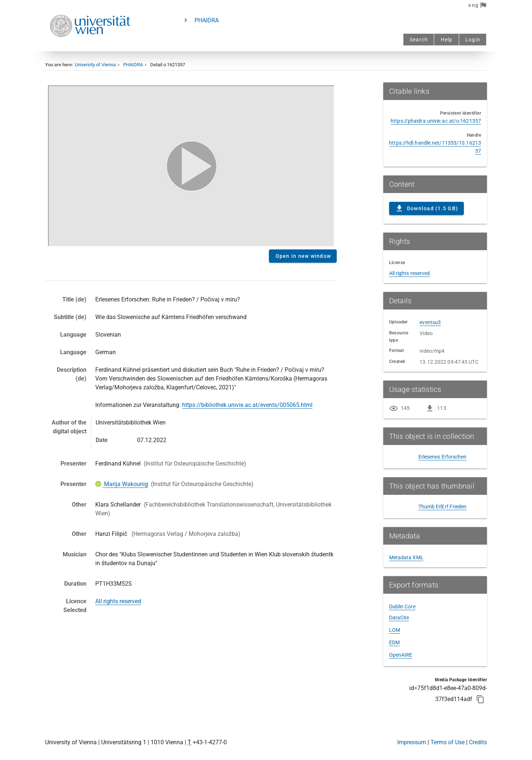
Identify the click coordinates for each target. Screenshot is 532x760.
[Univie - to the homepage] (90, 47)
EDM (394, 642)
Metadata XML (406, 557)
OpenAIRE (401, 655)
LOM (395, 630)
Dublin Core (402, 607)
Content (191, 164)
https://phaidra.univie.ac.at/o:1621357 (436, 121)
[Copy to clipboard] (480, 699)
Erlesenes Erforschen (443, 457)
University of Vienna (95, 65)
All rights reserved (118, 601)
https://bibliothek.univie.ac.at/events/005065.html (247, 405)
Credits (478, 742)
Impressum (412, 742)
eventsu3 (430, 322)
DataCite (399, 618)
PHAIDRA (207, 20)
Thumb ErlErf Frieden (443, 507)
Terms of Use (448, 742)
